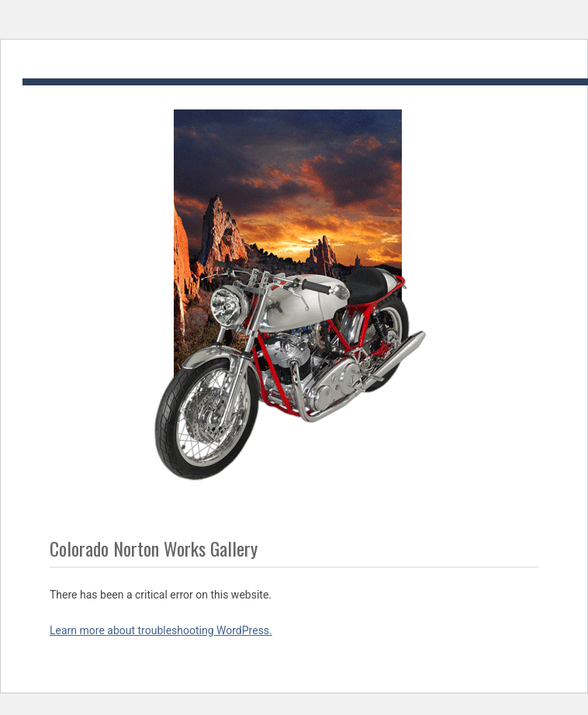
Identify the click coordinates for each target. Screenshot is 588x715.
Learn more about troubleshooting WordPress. (161, 630)
